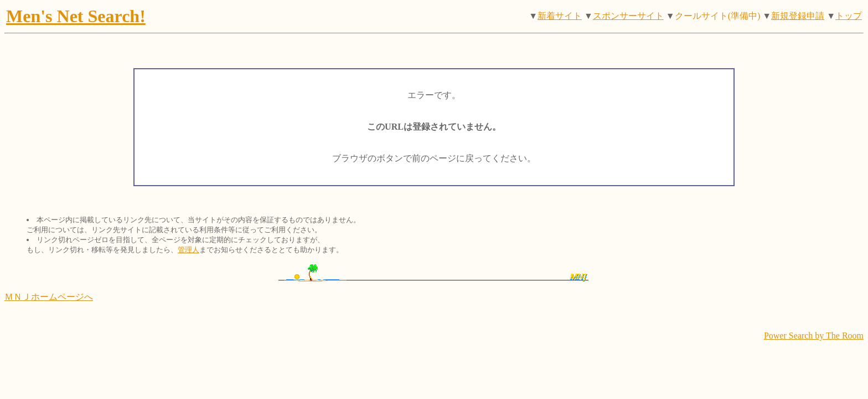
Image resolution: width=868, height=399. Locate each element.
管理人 (188, 250)
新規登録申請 (798, 16)
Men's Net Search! (76, 16)
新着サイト (560, 16)
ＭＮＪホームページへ (49, 297)
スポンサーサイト (628, 16)
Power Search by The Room (814, 336)
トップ (849, 16)
